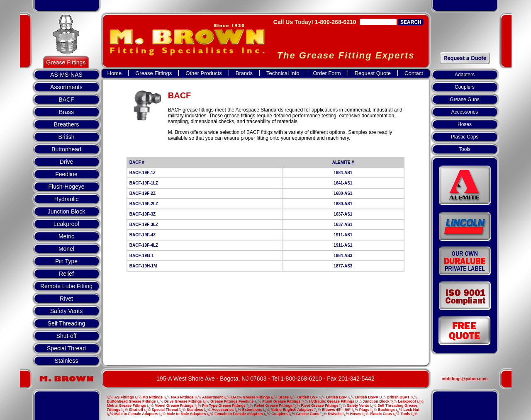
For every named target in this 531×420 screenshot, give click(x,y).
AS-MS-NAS (66, 75)
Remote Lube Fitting (66, 286)
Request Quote (373, 73)
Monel (66, 249)
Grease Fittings (153, 73)
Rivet (66, 299)
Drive (67, 162)
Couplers (465, 87)
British (67, 137)
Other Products (203, 73)
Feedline (66, 174)
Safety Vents (67, 311)
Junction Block (66, 211)
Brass (66, 112)
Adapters (465, 75)
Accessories (465, 112)
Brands (244, 73)
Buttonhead (66, 149)
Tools (465, 149)
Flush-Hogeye (66, 187)
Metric (66, 236)
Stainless (67, 361)
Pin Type (66, 261)
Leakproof (66, 224)
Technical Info (283, 73)
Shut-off (67, 336)
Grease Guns (464, 100)
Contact (414, 73)
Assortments (66, 87)
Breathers (67, 124)
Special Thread (66, 348)
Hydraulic (66, 199)
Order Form (327, 73)
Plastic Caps (465, 137)
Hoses (465, 124)
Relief (66, 274)
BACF (66, 100)
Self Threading (67, 323)
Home (115, 73)
